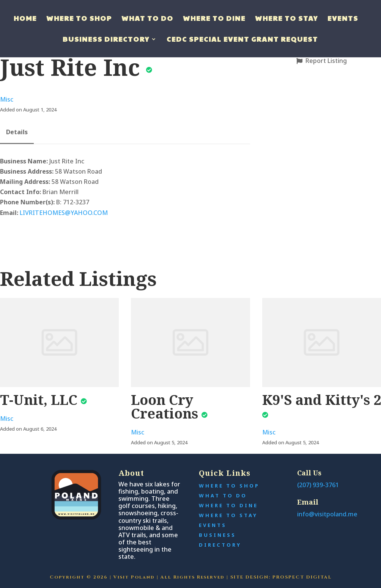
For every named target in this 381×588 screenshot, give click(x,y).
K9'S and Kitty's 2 (322, 400)
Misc (7, 99)
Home (25, 19)
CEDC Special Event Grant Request (242, 40)
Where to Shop (79, 19)
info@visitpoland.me (327, 514)
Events (343, 19)
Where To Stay (228, 515)
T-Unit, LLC (39, 400)
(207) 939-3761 (318, 485)
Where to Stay (287, 19)
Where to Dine (214, 19)
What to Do (223, 495)
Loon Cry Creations (165, 407)
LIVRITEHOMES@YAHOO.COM (64, 213)
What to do (147, 19)
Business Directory (106, 40)
